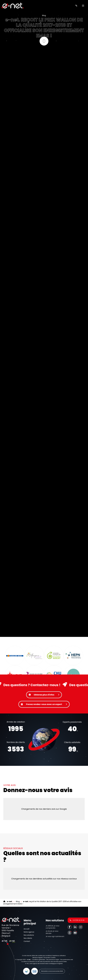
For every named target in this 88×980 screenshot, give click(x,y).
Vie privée (47, 958)
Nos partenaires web (67, 960)
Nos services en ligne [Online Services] (53, 960)
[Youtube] (75, 933)
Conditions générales (39, 960)
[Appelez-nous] (76, 6)
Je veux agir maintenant (55, 936)
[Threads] (70, 933)
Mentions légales (38, 958)
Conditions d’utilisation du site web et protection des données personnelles (44, 962)
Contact (27, 941)
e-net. (27, 964)
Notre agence (29, 932)
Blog (44, 15)
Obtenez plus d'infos (44, 695)
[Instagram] (81, 927)
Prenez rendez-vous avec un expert (44, 704)
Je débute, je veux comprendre (52, 927)
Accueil (26, 929)
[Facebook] (70, 927)
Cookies (53, 958)
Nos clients (28, 938)
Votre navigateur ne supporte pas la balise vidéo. (44, 740)
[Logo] (13, 6)
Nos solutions (29, 935)
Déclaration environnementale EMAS (52, 971)
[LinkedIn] (75, 927)
